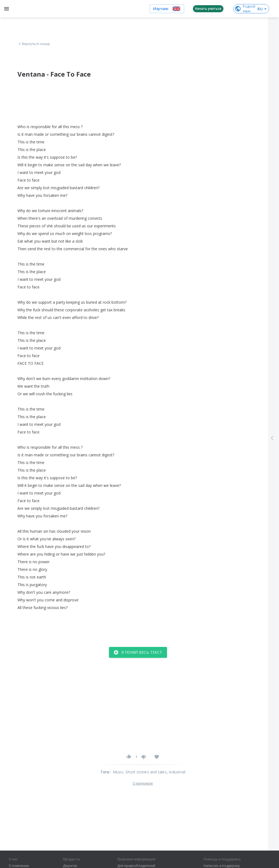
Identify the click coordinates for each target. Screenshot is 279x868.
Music (118, 772)
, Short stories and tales (145, 772)
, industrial (176, 772)
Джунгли (70, 866)
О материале (143, 783)
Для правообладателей (136, 866)
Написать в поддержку (222, 866)
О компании (19, 866)
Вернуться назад (34, 44)
